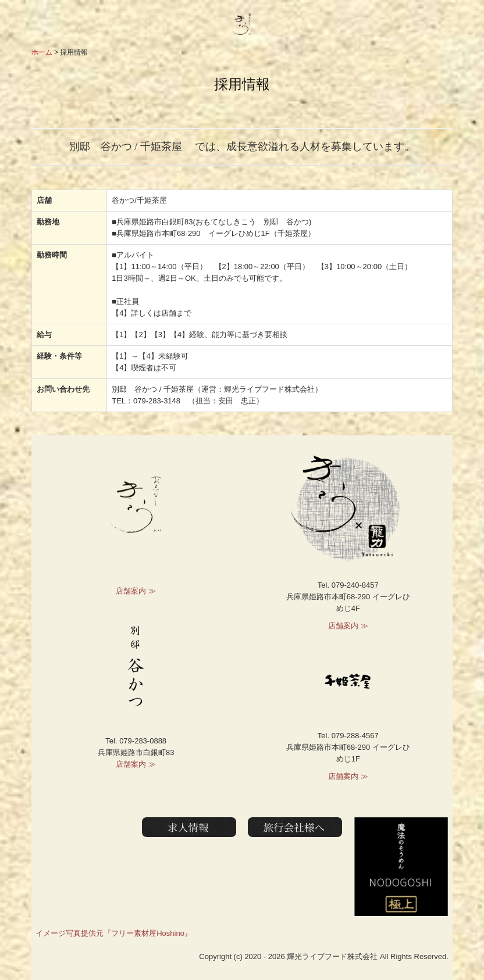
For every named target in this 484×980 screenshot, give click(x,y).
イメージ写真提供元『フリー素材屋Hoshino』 (114, 933)
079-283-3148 (157, 401)
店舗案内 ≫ (136, 591)
